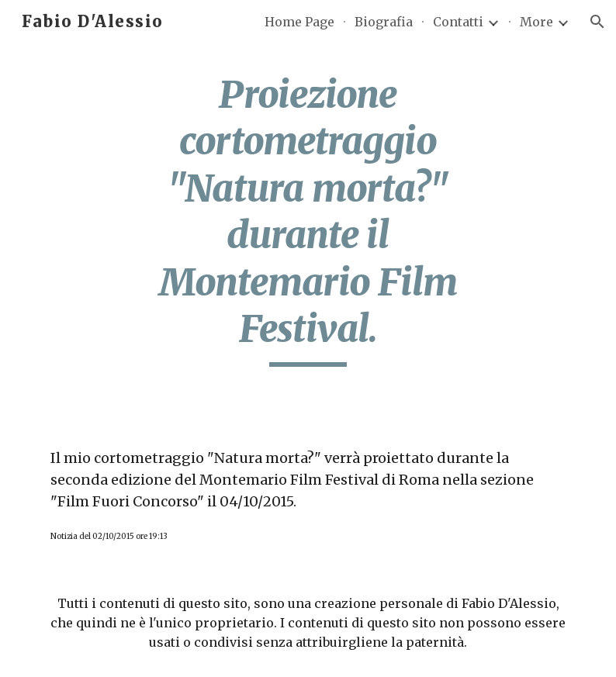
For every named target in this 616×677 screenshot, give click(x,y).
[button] (597, 22)
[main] (308, 219)
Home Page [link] (299, 22)
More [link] (536, 22)
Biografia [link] (384, 22)
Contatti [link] (458, 22)
